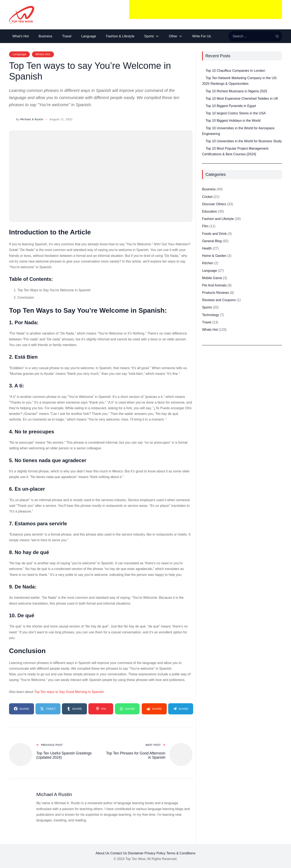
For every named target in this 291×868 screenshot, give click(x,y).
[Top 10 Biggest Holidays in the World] (202, 118)
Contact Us (119, 853)
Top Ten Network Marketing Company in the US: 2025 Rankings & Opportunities (240, 81)
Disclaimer (136, 853)
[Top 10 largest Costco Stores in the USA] (202, 110)
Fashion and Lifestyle (218, 219)
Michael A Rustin (32, 119)
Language (19, 54)
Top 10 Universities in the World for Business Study (244, 141)
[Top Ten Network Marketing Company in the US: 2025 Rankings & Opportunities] (202, 75)
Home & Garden (214, 256)
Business (209, 189)
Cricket (207, 197)
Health (207, 248)
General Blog (212, 241)
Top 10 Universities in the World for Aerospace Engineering (238, 131)
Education (209, 211)
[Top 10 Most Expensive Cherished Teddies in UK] (202, 96)
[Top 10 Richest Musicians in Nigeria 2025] (202, 88)
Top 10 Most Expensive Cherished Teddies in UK (242, 99)
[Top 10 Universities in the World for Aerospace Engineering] (202, 125)
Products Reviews (215, 293)
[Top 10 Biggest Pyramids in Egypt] (202, 103)
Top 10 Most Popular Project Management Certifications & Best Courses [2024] (235, 151)
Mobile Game (212, 278)
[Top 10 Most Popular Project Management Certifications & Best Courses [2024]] (202, 146)
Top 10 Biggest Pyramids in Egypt (231, 106)
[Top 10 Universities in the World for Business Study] (202, 138)
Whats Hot (43, 54)
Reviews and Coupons (219, 300)
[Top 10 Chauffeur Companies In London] (202, 68)
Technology (210, 315)
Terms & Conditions (181, 853)
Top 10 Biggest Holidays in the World (233, 121)
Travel (207, 322)
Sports (207, 307)
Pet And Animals (214, 285)
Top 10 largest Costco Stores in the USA (236, 113)
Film (205, 226)
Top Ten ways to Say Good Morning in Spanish (69, 692)
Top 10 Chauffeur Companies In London (235, 71)
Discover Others (214, 204)
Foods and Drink (214, 234)
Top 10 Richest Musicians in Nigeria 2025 (236, 91)
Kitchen (208, 263)
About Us (102, 853)
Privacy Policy (155, 853)
